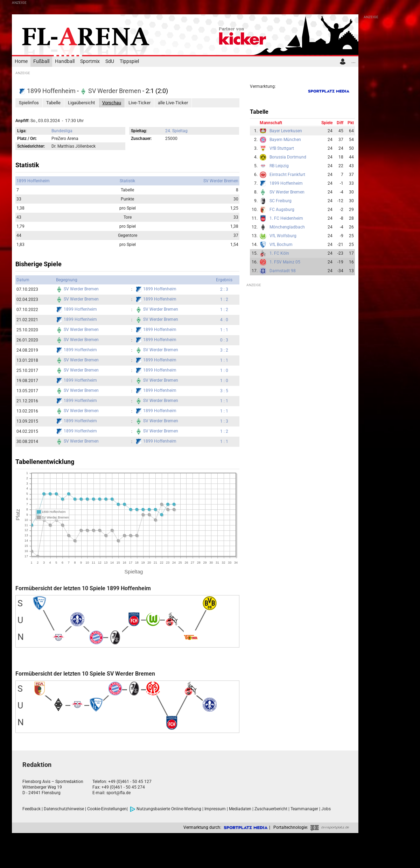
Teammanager (304, 809)
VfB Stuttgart (282, 148)
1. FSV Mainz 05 (285, 262)
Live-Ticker (139, 103)
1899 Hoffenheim (48, 91)
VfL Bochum (281, 245)
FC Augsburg (282, 210)
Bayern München (285, 140)
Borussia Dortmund (288, 157)
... (353, 61)
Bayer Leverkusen (286, 131)
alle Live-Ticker (173, 103)
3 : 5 (224, 391)
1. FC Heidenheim (286, 218)
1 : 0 (224, 371)
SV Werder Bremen (111, 91)
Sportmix (90, 61)
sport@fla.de (118, 793)
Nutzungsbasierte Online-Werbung (166, 809)
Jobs (326, 809)
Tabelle (53, 103)
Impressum (215, 809)
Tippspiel (129, 61)
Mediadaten (240, 809)
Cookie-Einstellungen (107, 809)
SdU (110, 61)
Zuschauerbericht (271, 809)
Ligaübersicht (81, 103)
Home (21, 61)
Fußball (41, 61)
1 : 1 (224, 330)
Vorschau (112, 103)
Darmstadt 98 (283, 271)
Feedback (31, 809)
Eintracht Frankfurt (287, 175)
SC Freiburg (281, 201)
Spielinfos (29, 103)
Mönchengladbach (287, 227)
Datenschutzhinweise (64, 809)
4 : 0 (224, 320)
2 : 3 (224, 289)
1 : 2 (224, 299)
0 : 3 (224, 340)
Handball (65, 61)
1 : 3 (224, 421)
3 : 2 (224, 350)
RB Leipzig (279, 166)
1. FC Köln (279, 253)
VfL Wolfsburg (283, 236)
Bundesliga (62, 131)
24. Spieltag (176, 131)
